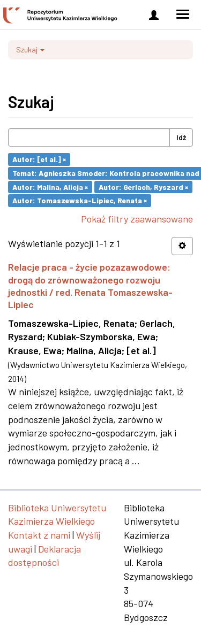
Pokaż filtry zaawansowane (137, 219)
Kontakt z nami (39, 535)
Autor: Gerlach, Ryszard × (143, 186)
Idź (181, 137)
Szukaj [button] (30, 49)
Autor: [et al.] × (39, 159)
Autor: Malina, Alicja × (50, 186)
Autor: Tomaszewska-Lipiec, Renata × (80, 200)
